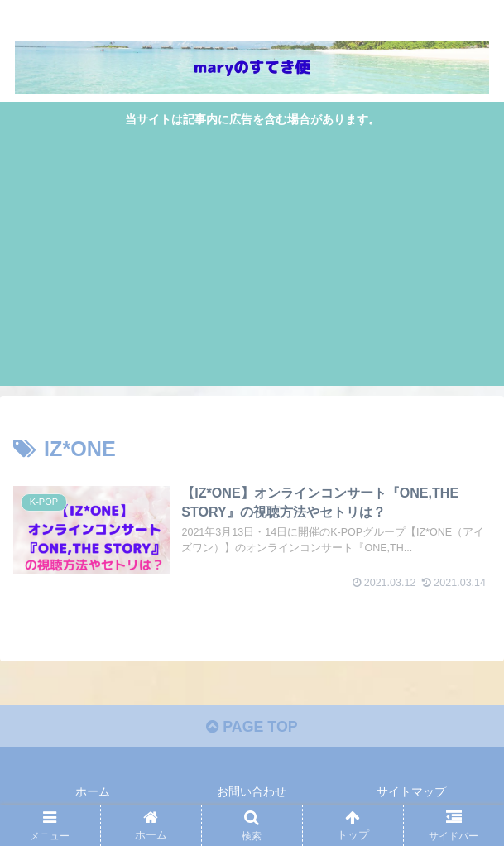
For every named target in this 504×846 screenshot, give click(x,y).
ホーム (93, 792)
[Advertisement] (252, 255)
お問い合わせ (252, 792)
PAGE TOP (252, 728)
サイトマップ (411, 792)
